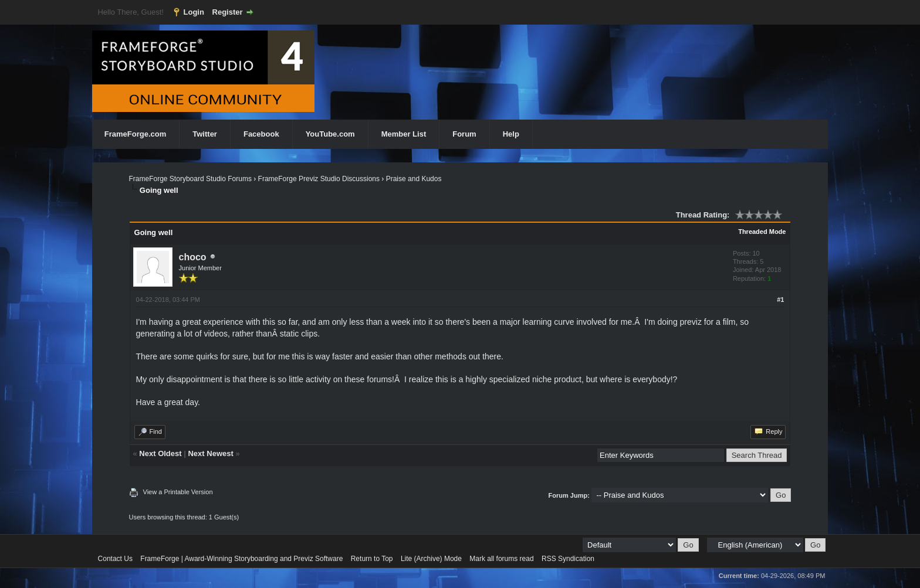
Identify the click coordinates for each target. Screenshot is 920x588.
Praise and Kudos (414, 179)
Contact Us (115, 559)
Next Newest (210, 453)
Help (511, 134)
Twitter (205, 134)
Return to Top (372, 559)
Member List (404, 134)
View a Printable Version (178, 492)
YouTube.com (330, 134)
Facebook (261, 134)
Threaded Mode (762, 232)
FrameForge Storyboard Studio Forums (190, 179)
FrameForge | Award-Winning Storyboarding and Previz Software (241, 559)
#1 (780, 300)
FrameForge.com (135, 134)
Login (194, 12)
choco (193, 257)
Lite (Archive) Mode (431, 559)
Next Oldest (160, 453)
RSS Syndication (568, 559)
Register (228, 12)
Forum (464, 134)
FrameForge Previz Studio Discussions (319, 179)
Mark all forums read (501, 559)
